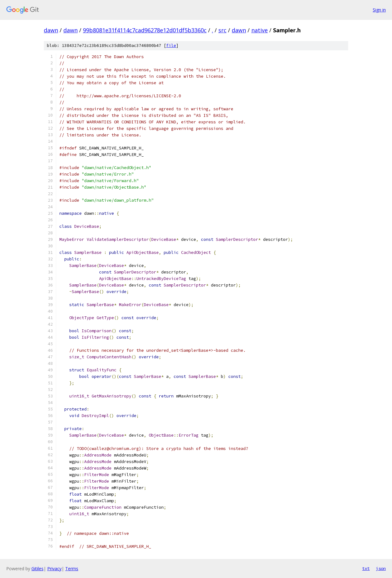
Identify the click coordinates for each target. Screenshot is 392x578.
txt (366, 568)
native (260, 30)
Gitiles (37, 569)
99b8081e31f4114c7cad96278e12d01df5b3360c (145, 30)
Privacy (54, 569)
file (171, 46)
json (381, 568)
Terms (72, 569)
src (222, 30)
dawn (51, 30)
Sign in (379, 10)
